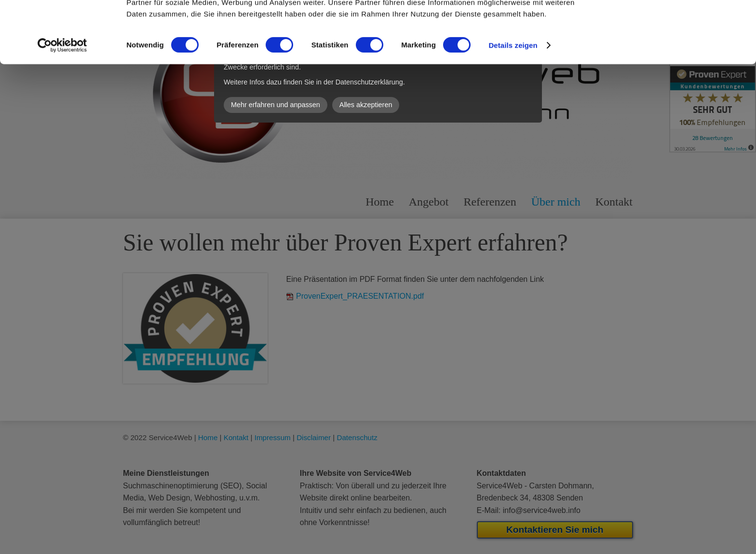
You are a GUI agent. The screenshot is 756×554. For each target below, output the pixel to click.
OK (676, 24)
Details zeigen (513, 101)
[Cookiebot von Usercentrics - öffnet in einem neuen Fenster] (62, 101)
